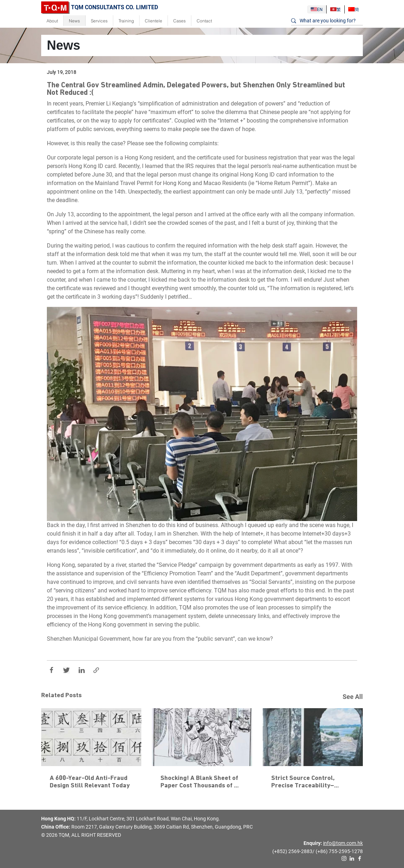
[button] (202, 414)
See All (353, 697)
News (74, 21)
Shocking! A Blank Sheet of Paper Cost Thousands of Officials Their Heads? (200, 782)
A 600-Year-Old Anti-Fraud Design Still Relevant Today (90, 782)
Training (126, 21)
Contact (204, 21)
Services (99, 21)
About (52, 21)
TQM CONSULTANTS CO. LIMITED (100, 7)
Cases (179, 21)
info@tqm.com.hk (343, 843)
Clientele (154, 21)
